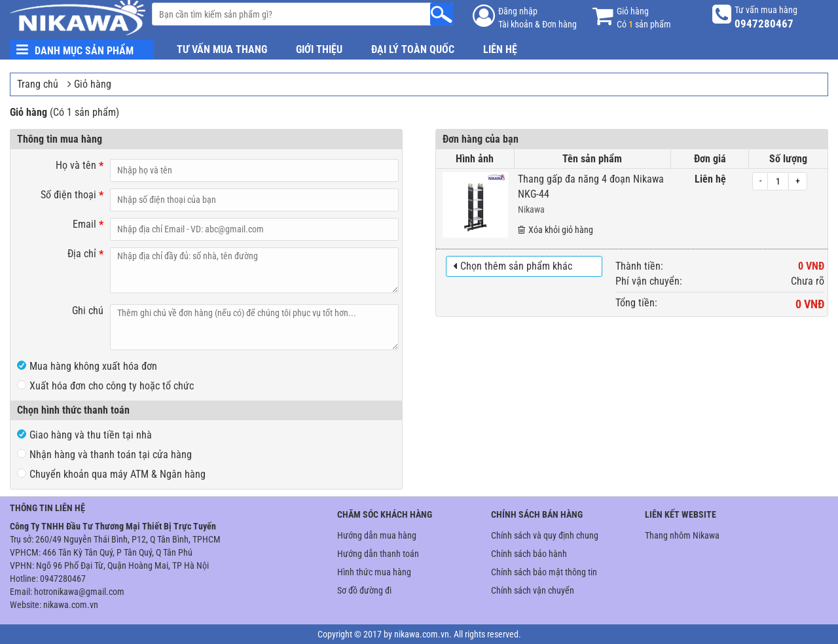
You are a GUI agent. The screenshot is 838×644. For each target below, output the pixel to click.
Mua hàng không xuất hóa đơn (87, 366)
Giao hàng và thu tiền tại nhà (84, 435)
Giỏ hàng (93, 84)
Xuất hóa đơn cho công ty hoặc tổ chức (105, 386)
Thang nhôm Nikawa (682, 535)
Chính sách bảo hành (529, 554)
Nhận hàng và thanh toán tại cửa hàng (104, 455)
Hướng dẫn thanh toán (378, 554)
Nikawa (531, 209)
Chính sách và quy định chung (545, 535)
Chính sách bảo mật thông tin (544, 572)
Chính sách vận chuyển (533, 590)
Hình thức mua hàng (374, 572)
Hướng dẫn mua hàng (377, 535)
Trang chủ (38, 84)
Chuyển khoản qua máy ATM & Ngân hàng (111, 474)
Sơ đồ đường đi (364, 590)
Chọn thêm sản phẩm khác (513, 266)
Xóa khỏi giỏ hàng (556, 230)
